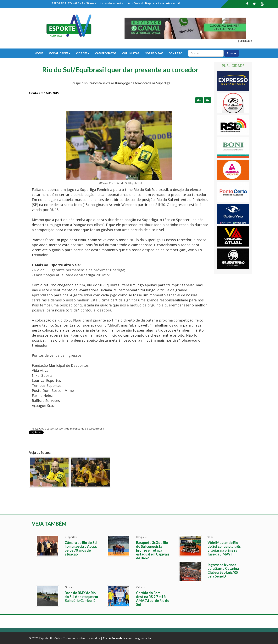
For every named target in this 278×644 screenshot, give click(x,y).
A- (208, 100)
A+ (199, 100)
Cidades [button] (83, 53)
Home (39, 53)
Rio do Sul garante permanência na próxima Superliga (79, 270)
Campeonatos (106, 53)
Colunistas (131, 53)
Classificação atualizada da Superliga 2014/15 (71, 275)
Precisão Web (112, 638)
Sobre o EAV (154, 53)
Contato (175, 53)
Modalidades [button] (59, 53)
